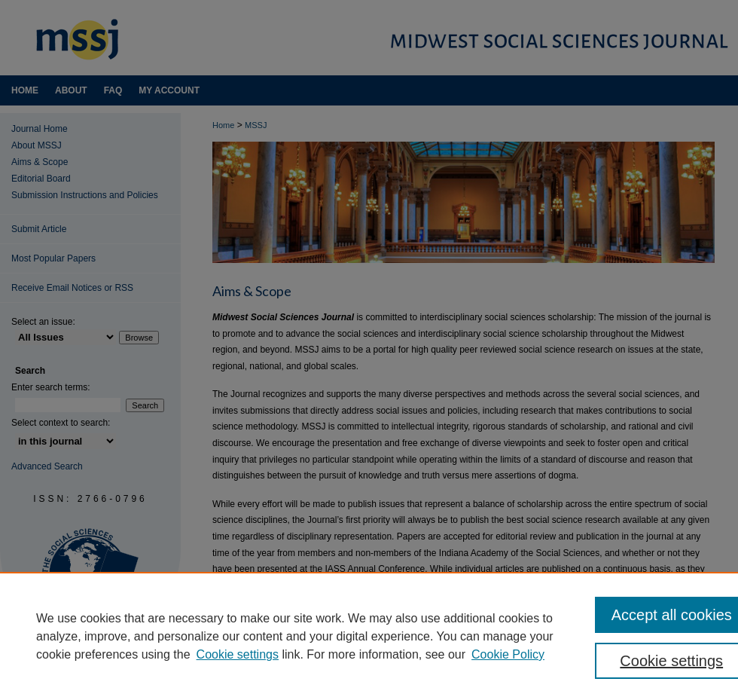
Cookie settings (238, 654)
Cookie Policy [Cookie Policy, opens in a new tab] (508, 654)
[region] (369, 636)
